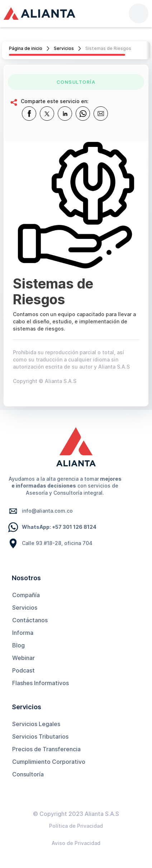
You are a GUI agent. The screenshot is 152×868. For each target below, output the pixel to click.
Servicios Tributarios (40, 737)
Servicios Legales (36, 724)
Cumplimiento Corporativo (49, 762)
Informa (23, 633)
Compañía (26, 595)
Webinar (23, 658)
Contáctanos (30, 620)
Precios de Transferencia (46, 749)
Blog (18, 645)
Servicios (64, 48)
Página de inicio (26, 48)
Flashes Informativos (41, 683)
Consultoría (28, 774)
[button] (139, 13)
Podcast (23, 670)
